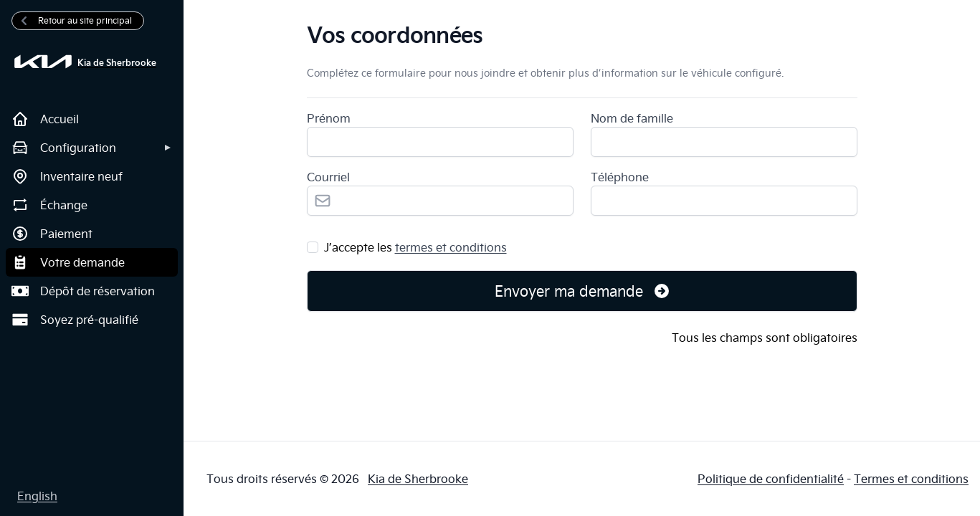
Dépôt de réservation (83, 291)
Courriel (328, 177)
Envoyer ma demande (583, 291)
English (37, 496)
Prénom (329, 118)
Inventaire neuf (67, 176)
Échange (49, 205)
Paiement (52, 234)
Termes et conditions (911, 479)
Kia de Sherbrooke (418, 479)
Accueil (45, 119)
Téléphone (620, 177)
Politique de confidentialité (771, 479)
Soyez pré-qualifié (75, 320)
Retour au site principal (75, 20)
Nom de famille (632, 118)
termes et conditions (451, 247)
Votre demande (68, 262)
